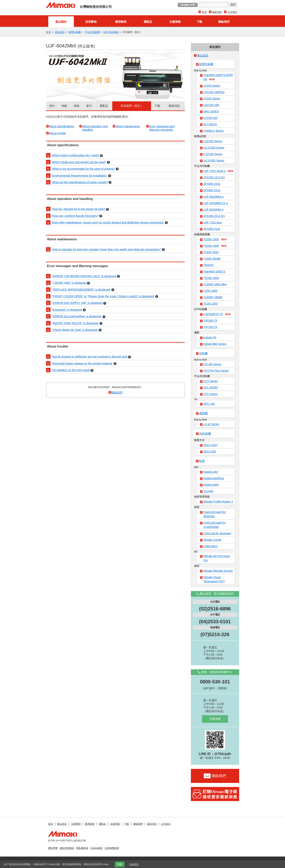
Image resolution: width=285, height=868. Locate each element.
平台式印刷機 (92, 32)
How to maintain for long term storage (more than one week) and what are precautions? (107, 249)
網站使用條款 (67, 848)
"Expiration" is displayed (67, 310)
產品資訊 (61, 22)
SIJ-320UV (210, 124)
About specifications (62, 126)
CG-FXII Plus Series (216, 371)
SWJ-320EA (211, 111)
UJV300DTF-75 (217, 314)
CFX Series (211, 381)
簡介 (52, 106)
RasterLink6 (211, 485)
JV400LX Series (214, 131)
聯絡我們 (224, 22)
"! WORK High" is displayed (70, 283)
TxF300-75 (210, 321)
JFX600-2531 (212, 184)
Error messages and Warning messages (162, 128)
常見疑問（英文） (132, 106)
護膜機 (203, 413)
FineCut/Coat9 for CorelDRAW (215, 525)
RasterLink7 (211, 472)
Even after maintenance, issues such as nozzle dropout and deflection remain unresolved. (108, 222)
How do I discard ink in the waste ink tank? (79, 209)
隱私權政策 (82, 848)
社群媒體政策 (112, 848)
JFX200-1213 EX (214, 177)
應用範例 (121, 22)
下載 (199, 22)
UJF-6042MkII (111, 32)
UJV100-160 (211, 105)
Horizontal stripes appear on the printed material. (83, 363)
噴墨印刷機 (75, 32)
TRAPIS (209, 265)
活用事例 (91, 22)
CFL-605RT (211, 388)
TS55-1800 (210, 291)
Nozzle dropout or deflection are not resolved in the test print (90, 357)
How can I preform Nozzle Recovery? (75, 216)
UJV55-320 (211, 118)
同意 (120, 864)
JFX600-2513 (212, 190)
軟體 (202, 461)
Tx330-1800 (211, 252)
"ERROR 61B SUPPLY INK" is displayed (78, 303)
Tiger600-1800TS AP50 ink (218, 77)
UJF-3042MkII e (214, 210)
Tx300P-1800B (213, 297)
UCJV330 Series (214, 148)
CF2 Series (211, 394)
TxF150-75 (210, 327)
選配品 (148, 22)
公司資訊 (232, 12)
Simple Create (212, 540)
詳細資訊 (134, 864)
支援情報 (175, 22)
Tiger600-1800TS (214, 272)
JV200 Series (212, 86)
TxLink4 (208, 491)
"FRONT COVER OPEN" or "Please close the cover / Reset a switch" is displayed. (103, 296)
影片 (89, 106)
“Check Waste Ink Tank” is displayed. (75, 330)
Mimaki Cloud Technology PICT (214, 579)
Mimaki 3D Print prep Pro (217, 558)
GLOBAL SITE (188, 5)
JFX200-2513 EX (214, 216)
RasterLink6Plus (214, 478)
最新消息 (217, 12)
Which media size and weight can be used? (79, 162)
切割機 (203, 353)
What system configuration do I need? (76, 155)
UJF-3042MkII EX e (216, 203)
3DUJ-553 (210, 451)
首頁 (204, 12)
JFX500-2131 (212, 229)
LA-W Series (211, 424)
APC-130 (209, 404)
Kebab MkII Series (215, 344)
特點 (64, 106)
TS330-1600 (211, 278)
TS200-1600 (215, 246)
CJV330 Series (213, 154)
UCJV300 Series (214, 160)
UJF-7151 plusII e (219, 171)
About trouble (57, 133)
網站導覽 (53, 848)
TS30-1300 (210, 304)
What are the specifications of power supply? (80, 182)
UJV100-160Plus (214, 92)
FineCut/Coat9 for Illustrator (215, 514)
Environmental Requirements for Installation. (80, 176)
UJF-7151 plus (213, 222)
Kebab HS (210, 337)
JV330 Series (212, 99)
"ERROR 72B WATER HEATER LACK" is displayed (85, 276)
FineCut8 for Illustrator (218, 533)
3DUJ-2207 (211, 445)
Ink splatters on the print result (71, 370)
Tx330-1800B (212, 259)
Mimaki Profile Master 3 (218, 502)
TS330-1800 (215, 240)
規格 (77, 106)
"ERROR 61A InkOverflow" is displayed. (77, 316)
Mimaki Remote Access (218, 571)
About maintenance (128, 126)
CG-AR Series (212, 364)
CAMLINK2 (211, 546)
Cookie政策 (96, 848)
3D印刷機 (205, 434)
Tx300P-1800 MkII (215, 284)
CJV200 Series (213, 141)
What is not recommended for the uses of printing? (84, 169)
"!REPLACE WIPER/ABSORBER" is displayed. (81, 290)
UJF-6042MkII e (214, 197)
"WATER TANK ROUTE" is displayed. (76, 323)
